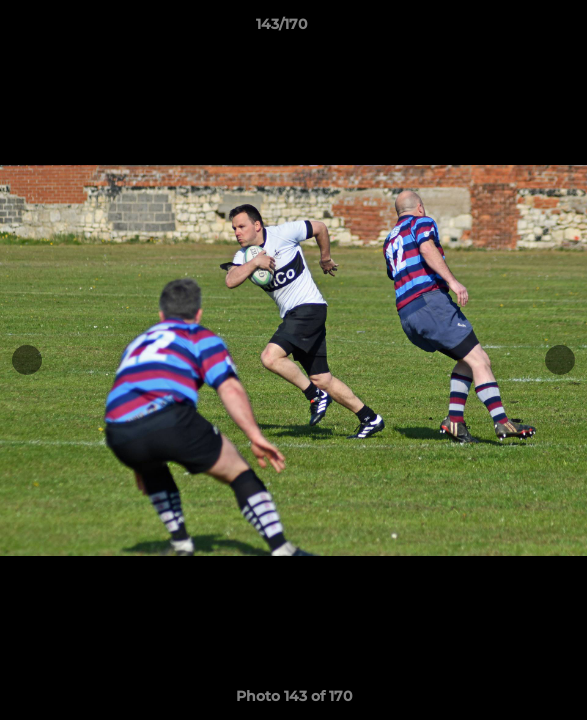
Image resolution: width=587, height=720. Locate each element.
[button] (515, 29)
